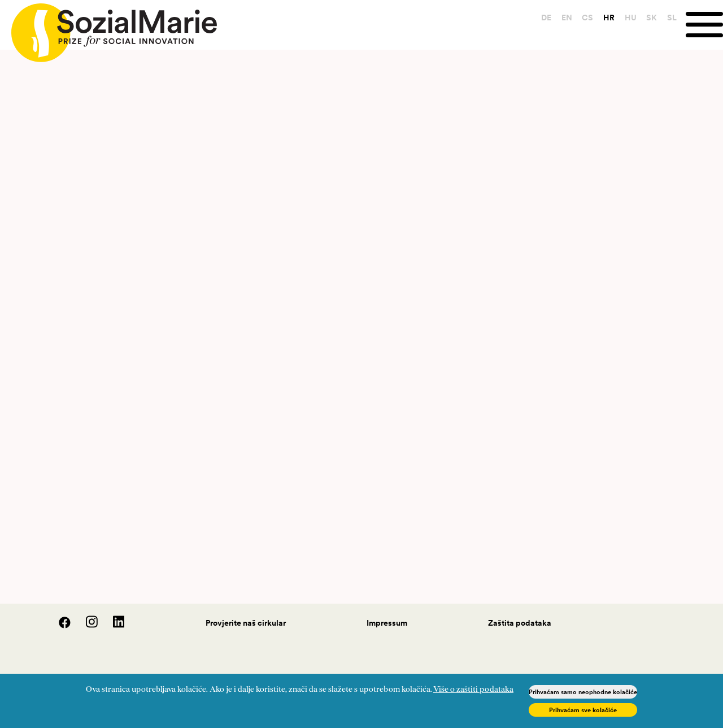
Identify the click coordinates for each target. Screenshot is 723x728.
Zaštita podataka (520, 623)
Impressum (387, 623)
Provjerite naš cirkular (246, 623)
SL (672, 18)
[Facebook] (59, 626)
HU (631, 18)
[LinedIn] (112, 626)
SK (652, 18)
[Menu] (704, 25)
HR (609, 18)
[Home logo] (108, 28)
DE (546, 18)
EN (567, 18)
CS (587, 18)
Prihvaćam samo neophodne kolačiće (583, 692)
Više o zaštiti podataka (473, 690)
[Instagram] (86, 626)
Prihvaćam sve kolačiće (583, 710)
